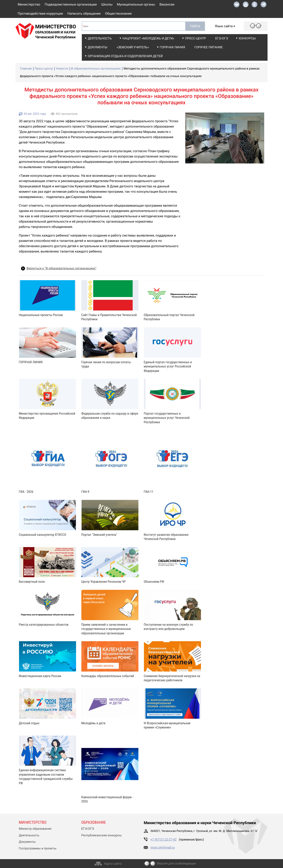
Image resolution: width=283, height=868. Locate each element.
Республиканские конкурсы (102, 835)
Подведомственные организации (71, 4)
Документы (98, 47)
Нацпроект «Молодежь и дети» (148, 39)
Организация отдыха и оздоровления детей (125, 56)
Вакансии (167, 4)
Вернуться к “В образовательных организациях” (61, 268)
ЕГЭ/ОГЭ (222, 39)
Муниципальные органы (136, 4)
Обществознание (118, 14)
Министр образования (35, 829)
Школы (107, 4)
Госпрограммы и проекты (38, 849)
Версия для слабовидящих (177, 864)
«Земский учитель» (133, 47)
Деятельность (100, 39)
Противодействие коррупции (40, 14)
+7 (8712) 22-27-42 (163, 840)
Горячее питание (208, 47)
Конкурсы (247, 39)
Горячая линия (173, 47)
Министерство (29, 4)
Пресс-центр (195, 39)
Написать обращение (84, 14)
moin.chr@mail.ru (163, 848)
